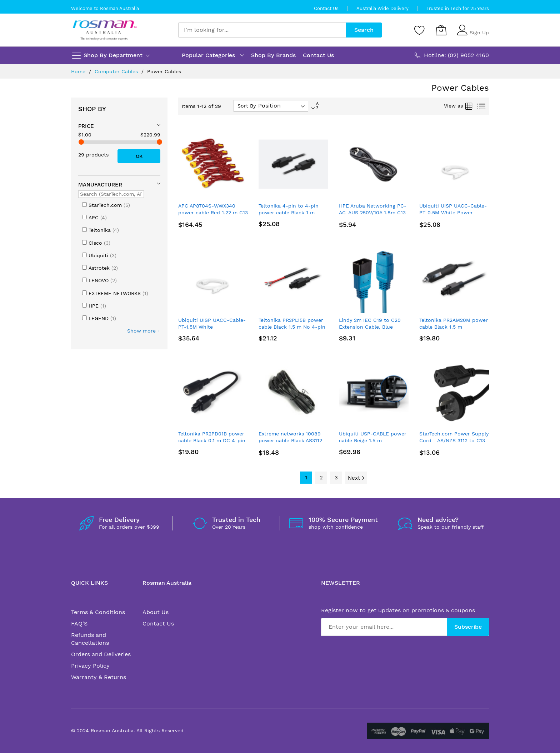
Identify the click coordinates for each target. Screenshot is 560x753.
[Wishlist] (420, 30)
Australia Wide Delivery (382, 8)
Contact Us (326, 8)
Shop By (92, 109)
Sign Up (479, 33)
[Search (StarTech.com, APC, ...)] (111, 194)
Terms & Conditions (98, 612)
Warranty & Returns (99, 677)
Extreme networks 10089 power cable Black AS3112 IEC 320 (290, 441)
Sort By (247, 106)
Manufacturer (100, 185)
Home (79, 71)
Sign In (478, 27)
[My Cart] (441, 30)
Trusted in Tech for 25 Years (458, 8)
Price (86, 126)
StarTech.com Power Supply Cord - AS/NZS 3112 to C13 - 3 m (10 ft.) (454, 441)
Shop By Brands (273, 55)
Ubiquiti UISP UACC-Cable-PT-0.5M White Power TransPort (453, 213)
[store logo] (105, 30)
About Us (156, 612)
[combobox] (262, 30)
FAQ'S (79, 624)
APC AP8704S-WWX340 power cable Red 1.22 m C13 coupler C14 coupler (213, 213)
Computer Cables (117, 71)
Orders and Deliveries (101, 654)
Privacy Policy (90, 666)
